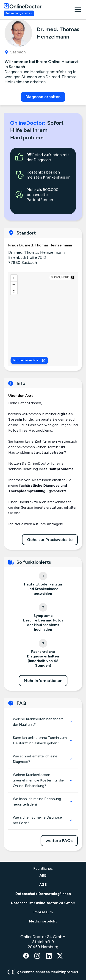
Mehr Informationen (43, 681)
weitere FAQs (59, 841)
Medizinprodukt (43, 921)
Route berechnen (29, 360)
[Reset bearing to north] (14, 291)
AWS (57, 277)
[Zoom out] (14, 285)
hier (17, 513)
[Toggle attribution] (73, 277)
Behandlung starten (19, 13)
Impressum (43, 912)
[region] (43, 319)
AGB (43, 885)
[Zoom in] (14, 278)
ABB (43, 875)
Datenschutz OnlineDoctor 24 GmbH (43, 903)
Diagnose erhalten (43, 97)
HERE (65, 277)
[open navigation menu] (78, 9)
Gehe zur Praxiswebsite (50, 540)
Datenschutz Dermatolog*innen (43, 894)
